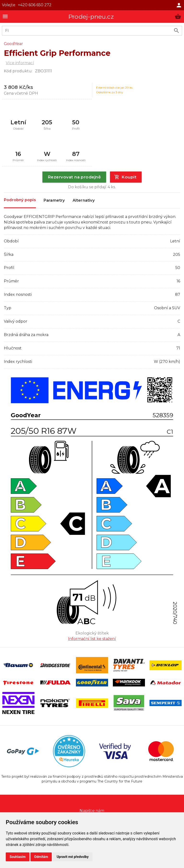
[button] (178, 16)
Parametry (54, 200)
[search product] (176, 31)
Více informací (20, 63)
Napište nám (92, 811)
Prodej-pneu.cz (91, 17)
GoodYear (14, 44)
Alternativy (84, 200)
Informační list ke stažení (92, 639)
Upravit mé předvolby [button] (72, 857)
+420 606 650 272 (35, 5)
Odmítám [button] (41, 857)
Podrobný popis (20, 200)
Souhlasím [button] (18, 857)
